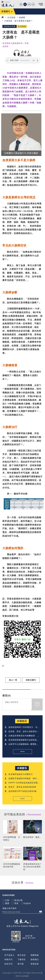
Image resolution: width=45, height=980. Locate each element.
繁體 (7, 903)
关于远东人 (9, 955)
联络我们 (35, 959)
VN (33, 4)
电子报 (21, 964)
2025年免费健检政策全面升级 (12, 865)
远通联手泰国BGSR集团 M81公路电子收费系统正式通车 (24, 779)
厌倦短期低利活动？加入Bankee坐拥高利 (32, 867)
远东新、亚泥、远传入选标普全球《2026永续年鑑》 (24, 732)
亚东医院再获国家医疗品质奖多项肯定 (24, 740)
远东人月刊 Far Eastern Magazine (23, 926)
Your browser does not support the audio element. (23, 60)
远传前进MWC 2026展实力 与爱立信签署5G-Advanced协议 (24, 727)
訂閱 (7, 900)
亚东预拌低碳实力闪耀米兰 (21, 774)
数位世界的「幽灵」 (32, 837)
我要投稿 (35, 955)
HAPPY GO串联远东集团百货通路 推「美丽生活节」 (24, 783)
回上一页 (13, 680)
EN (29, 4)
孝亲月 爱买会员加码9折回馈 (22, 787)
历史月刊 (8, 964)
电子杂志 (22, 955)
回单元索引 (31, 680)
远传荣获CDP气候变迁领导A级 (22, 791)
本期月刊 (8, 959)
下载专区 (22, 959)
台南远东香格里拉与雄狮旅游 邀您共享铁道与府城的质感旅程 (24, 736)
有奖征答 (35, 964)
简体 (16, 903)
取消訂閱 (18, 900)
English (27, 903)
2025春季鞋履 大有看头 (12, 839)
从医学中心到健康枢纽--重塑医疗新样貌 (23, 744)
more (23, 751)
